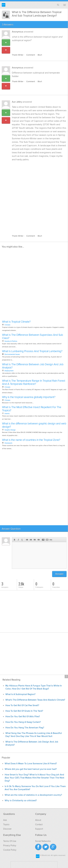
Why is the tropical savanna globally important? (29, 397)
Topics (6, 824)
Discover (7, 829)
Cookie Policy (10, 850)
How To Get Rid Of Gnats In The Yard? (24, 711)
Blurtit (4, 5)
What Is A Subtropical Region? (20, 694)
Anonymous (18, 32)
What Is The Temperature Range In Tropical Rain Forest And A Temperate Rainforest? (34, 382)
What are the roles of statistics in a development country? (33, 795)
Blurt (40, 55)
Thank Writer (18, 55)
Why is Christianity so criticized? (21, 801)
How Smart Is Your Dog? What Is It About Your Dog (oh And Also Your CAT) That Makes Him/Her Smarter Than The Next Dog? (34, 778)
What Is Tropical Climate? (16, 322)
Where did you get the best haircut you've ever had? (31, 769)
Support (39, 829)
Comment (31, 55)
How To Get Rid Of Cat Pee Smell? (22, 705)
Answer (59, 574)
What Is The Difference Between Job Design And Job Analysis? (33, 366)
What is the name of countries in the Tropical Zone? (31, 440)
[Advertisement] (34, 196)
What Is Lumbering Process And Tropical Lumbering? (32, 351)
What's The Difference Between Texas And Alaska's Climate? (35, 700)
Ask (5, 820)
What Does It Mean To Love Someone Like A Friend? (31, 764)
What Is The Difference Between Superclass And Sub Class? (33, 337)
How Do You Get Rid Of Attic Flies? (23, 717)
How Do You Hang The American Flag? (25, 728)
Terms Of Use (10, 841)
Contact (39, 824)
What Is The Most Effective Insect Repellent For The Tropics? (32, 409)
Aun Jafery (17, 102)
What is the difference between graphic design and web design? (34, 425)
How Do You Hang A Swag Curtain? (23, 722)
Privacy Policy (10, 846)
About (38, 820)
